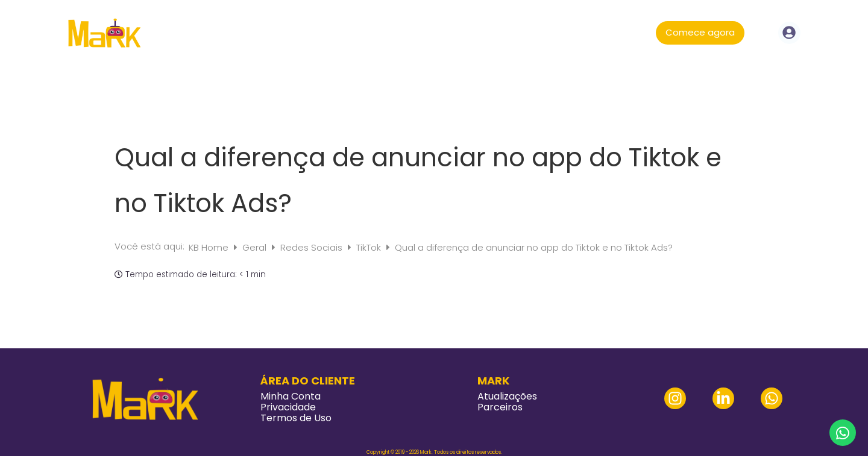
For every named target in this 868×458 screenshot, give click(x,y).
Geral (256, 247)
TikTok (370, 247)
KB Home (210, 247)
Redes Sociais (313, 247)
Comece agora (700, 32)
